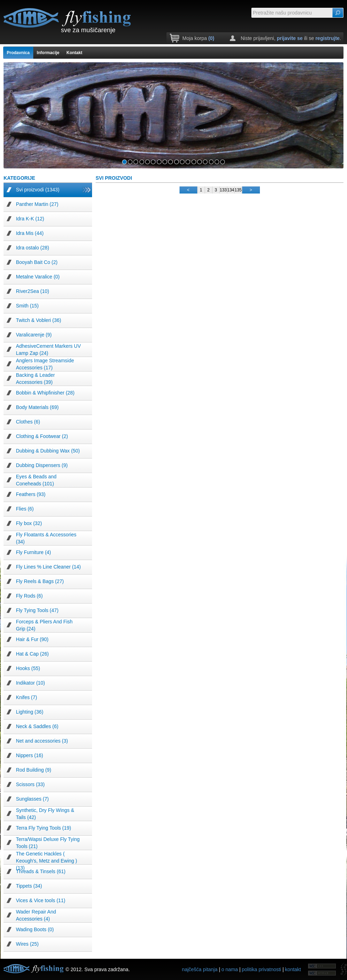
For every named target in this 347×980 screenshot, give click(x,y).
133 (223, 190)
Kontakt (75, 53)
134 (231, 190)
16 (211, 162)
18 (223, 162)
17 (217, 162)
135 (238, 190)
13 (194, 162)
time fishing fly (67, 18)
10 (177, 162)
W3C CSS (322, 973)
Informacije (48, 53)
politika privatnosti (261, 969)
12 (188, 162)
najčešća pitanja (200, 969)
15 (205, 162)
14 (200, 162)
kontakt (293, 969)
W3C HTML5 (322, 966)
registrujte (328, 38)
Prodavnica (18, 53)
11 (182, 162)
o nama (230, 969)
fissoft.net (343, 969)
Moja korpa (198, 38)
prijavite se (290, 38)
